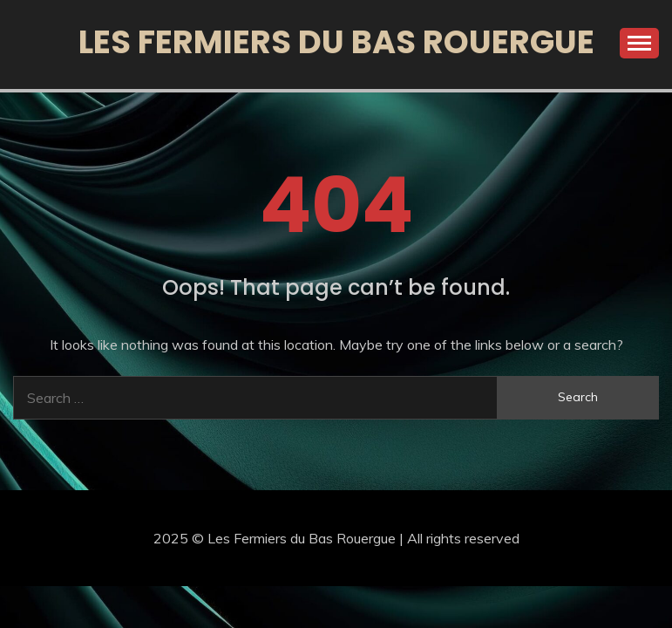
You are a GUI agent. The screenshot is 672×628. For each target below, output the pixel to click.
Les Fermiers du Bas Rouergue (336, 42)
